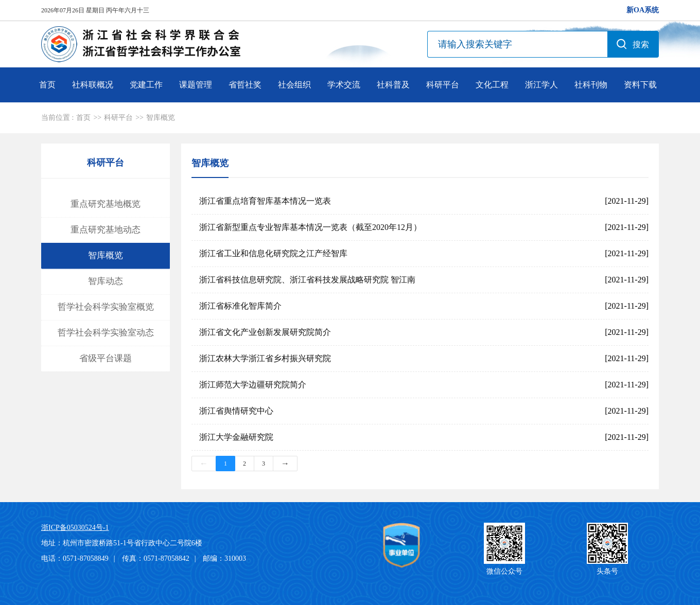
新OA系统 (643, 10)
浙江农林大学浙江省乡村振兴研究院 (265, 358)
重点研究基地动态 (106, 230)
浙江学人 (541, 85)
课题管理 (196, 85)
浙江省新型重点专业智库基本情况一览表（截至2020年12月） (310, 227)
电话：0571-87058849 (75, 558)
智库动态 (106, 281)
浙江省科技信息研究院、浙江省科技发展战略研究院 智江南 (307, 280)
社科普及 (393, 85)
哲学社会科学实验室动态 (106, 333)
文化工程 (492, 85)
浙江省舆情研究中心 (236, 411)
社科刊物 (591, 85)
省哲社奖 (245, 85)
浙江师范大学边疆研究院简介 (253, 385)
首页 (47, 85)
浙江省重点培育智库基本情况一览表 (265, 201)
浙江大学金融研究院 (236, 437)
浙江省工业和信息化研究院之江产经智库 (273, 253)
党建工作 (146, 85)
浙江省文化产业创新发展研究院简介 (265, 332)
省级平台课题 (106, 358)
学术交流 (344, 85)
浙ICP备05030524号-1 (75, 528)
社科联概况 (93, 85)
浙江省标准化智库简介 (240, 306)
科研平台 (443, 85)
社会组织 (294, 85)
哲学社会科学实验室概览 (106, 307)
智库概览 (161, 118)
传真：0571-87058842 (156, 558)
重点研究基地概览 (106, 204)
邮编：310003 (224, 558)
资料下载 (640, 85)
